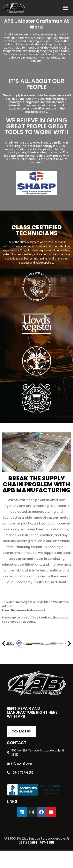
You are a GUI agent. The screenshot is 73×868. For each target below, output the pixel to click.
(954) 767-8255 (42, 843)
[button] (4, 644)
